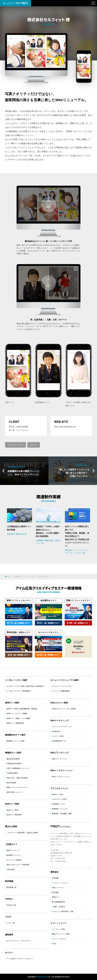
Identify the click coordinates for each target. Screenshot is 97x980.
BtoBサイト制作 (12, 810)
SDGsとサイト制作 (59, 703)
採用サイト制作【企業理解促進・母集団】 (22, 709)
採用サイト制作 (12, 703)
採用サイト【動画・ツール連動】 (19, 718)
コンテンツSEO (58, 736)
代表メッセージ (58, 888)
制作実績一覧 (11, 887)
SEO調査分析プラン (59, 741)
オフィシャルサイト (59, 939)
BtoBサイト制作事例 (14, 815)
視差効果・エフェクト (60, 809)
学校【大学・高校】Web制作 (17, 778)
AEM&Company (42, 977)
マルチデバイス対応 (59, 799)
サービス (34, 445)
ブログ (8, 917)
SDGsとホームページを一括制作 (64, 709)
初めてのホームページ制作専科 (18, 865)
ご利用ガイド (11, 844)
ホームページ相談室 (14, 860)
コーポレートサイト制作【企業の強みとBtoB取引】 (26, 686)
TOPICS (9, 899)
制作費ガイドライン (14, 855)
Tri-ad (54, 944)
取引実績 (55, 892)
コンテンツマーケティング (62, 727)
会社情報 (55, 878)
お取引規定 (11, 869)
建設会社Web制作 (13, 759)
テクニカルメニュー (59, 788)
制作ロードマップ (13, 850)
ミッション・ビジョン (60, 883)
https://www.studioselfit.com (65, 427)
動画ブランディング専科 (61, 934)
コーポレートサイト (16, 445)
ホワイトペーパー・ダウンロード (19, 941)
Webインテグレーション (62, 770)
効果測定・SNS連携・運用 (62, 814)
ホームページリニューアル (62, 686)
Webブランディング (60, 753)
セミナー (9, 953)
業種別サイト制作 (13, 753)
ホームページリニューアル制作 (65, 680)
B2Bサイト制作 (12, 804)
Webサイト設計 (58, 794)
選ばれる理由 (11, 826)
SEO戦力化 (56, 731)
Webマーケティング (60, 720)
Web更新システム (59, 804)
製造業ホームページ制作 (16, 741)
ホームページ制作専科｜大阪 (63, 911)
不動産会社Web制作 (14, 764)
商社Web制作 (12, 783)
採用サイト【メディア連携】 (17, 714)
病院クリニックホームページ (17, 787)
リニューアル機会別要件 (61, 691)
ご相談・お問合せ (58, 907)
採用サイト (56, 897)
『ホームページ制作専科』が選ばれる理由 (22, 833)
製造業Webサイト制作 (15, 735)
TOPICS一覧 (11, 905)
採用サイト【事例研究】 (16, 723)
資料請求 (9, 935)
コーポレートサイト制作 (16, 680)
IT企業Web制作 (12, 773)
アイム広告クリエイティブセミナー (20, 959)
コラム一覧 (11, 923)
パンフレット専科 (58, 929)
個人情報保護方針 (58, 902)
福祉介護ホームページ (15, 792)
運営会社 (54, 872)
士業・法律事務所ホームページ (18, 768)
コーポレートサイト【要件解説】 (19, 691)
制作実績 (9, 881)
